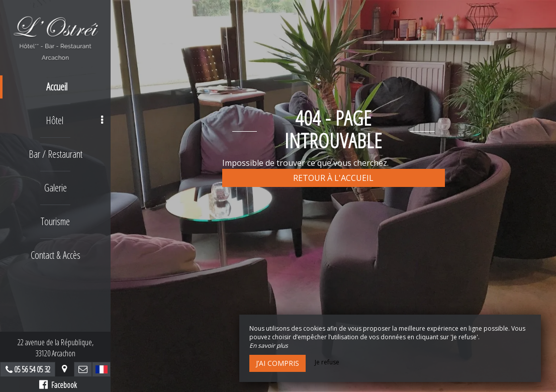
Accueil (57, 87)
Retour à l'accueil (333, 178)
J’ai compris (277, 363)
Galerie (56, 188)
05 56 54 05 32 (32, 369)
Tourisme (55, 221)
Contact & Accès (56, 255)
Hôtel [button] (75, 120)
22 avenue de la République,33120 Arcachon (56, 348)
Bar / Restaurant (56, 154)
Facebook (58, 385)
